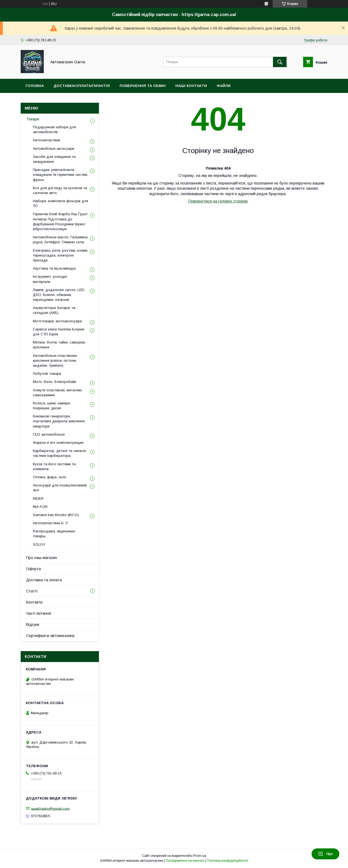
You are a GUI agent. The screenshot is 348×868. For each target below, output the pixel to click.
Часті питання (39, 613)
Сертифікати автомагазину (50, 636)
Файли (224, 86)
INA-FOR (40, 507)
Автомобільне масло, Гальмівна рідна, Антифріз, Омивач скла (60, 240)
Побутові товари (47, 374)
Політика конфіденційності (228, 861)
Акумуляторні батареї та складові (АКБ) (54, 310)
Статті (32, 591)
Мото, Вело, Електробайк (55, 382)
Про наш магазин (42, 558)
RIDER (38, 499)
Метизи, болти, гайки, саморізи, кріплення (59, 345)
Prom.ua (200, 856)
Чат (325, 854)
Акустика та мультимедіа (54, 268)
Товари (33, 119)
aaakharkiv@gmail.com (50, 808)
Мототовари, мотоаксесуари (57, 321)
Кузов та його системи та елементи (54, 466)
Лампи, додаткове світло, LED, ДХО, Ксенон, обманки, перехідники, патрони (59, 295)
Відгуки (33, 625)
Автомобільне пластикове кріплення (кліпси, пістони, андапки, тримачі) (55, 360)
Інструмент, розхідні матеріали (50, 279)
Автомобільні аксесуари (54, 149)
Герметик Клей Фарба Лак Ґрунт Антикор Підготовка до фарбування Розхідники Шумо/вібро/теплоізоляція (60, 221)
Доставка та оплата (44, 580)
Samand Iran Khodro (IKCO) (56, 515)
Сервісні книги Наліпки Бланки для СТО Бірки (59, 332)
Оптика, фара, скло (50, 477)
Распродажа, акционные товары (54, 534)
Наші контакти (191, 86)
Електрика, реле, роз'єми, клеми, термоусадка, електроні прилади (60, 255)
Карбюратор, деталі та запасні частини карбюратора (59, 453)
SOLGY (39, 544)
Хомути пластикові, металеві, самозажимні (58, 393)
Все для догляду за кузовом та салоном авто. (60, 190)
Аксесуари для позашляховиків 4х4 (60, 488)
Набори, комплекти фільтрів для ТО (60, 203)
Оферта (33, 569)
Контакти (34, 602)
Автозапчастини (46, 140)
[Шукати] (280, 62)
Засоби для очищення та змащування (54, 159)
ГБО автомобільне (49, 434)
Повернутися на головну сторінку (218, 201)
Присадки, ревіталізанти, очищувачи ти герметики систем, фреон (60, 175)
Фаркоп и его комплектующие (58, 443)
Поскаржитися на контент (185, 861)
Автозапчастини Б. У (50, 523)
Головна (35, 86)
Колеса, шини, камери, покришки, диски (52, 406)
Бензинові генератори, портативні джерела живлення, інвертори (59, 421)
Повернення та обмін (143, 86)
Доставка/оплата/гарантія (82, 86)
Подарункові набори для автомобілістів (54, 129)
